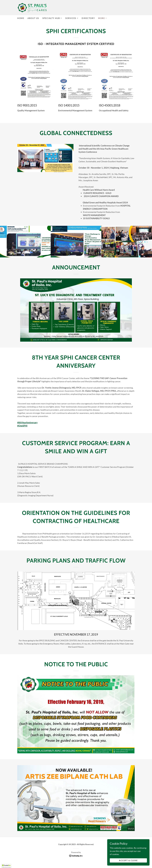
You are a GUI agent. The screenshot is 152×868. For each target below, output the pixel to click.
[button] (52, 18)
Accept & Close (128, 860)
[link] (32, 7)
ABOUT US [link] (33, 18)
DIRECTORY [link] (88, 18)
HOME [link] (21, 18)
